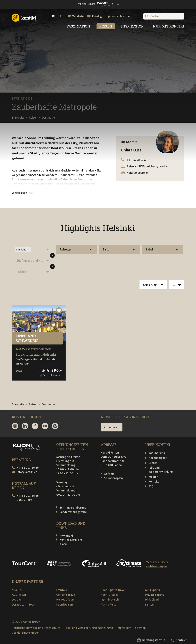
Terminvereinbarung (73, 508)
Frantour (62, 590)
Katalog (97, 16)
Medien (153, 477)
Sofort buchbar (121, 16)
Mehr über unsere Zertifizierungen (157, 564)
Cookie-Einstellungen (26, 633)
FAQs (152, 486)
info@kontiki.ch (27, 472)
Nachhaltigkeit (158, 458)
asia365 (17, 590)
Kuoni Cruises (109, 595)
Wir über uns (157, 453)
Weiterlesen (19, 193)
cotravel (17, 600)
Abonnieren (112, 427)
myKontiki (66, 536)
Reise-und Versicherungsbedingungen (88, 628)
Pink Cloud (152, 600)
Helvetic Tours (65, 600)
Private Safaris (155, 595)
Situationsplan (113, 478)
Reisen (33, 118)
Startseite (18, 118)
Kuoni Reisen (65, 605)
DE (54, 16)
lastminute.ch (110, 600)
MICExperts (153, 590)
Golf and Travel (66, 595)
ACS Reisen (19, 595)
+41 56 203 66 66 (28, 468)
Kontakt (154, 482)
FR (62, 16)
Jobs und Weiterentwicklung (161, 470)
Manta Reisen (109, 605)
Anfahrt (109, 474)
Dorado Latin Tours (24, 605)
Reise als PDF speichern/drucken (148, 166)
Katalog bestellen (138, 173)
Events (153, 463)
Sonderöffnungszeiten (74, 512)
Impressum (124, 628)
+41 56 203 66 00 (138, 160)
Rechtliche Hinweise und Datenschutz (36, 628)
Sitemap (140, 628)
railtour (150, 605)
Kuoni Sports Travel (113, 590)
